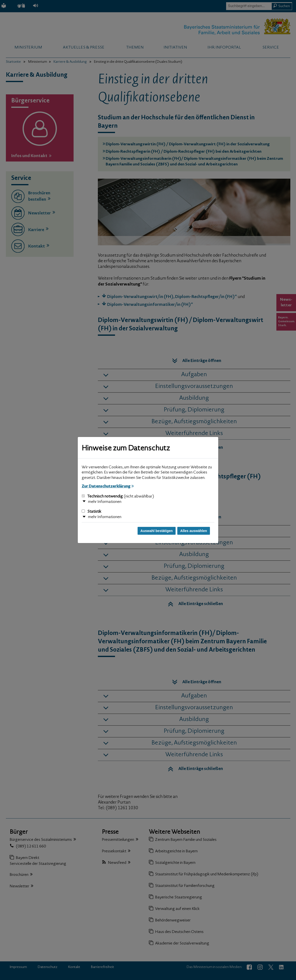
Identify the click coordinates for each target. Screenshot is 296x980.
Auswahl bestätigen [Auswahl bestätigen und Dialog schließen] (157, 531)
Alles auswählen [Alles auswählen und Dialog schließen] (194, 531)
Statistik (91, 512)
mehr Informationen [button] (105, 502)
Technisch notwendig (118, 496)
